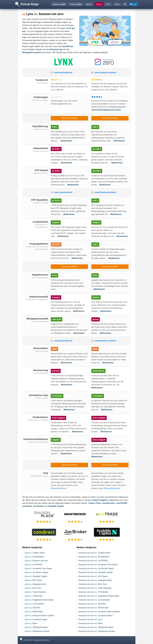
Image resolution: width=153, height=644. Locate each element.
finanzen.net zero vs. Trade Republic (95, 588)
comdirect (27, 506)
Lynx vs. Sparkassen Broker (37, 631)
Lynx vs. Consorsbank (34, 604)
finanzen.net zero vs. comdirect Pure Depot (98, 565)
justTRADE (122, 503)
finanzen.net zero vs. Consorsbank (94, 600)
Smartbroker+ (109, 503)
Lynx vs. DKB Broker (34, 612)
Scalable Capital (56, 506)
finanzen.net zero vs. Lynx (90, 619)
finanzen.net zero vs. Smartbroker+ (95, 557)
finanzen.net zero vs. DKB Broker (94, 608)
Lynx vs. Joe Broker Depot (36, 572)
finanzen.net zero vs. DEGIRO (92, 604)
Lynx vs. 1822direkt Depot (36, 627)
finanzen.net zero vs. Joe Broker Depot (96, 568)
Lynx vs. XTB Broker (34, 596)
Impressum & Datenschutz (42, 640)
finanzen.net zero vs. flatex (91, 623)
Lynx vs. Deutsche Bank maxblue (39, 616)
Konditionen (67, 46)
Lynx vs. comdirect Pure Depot (38, 568)
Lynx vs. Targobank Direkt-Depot (39, 600)
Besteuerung (56, 49)
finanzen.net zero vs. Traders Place (95, 553)
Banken (89, 4)
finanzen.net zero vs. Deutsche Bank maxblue (99, 612)
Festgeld (76, 4)
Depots (99, 4)
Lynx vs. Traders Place (35, 553)
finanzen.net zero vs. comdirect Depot (96, 616)
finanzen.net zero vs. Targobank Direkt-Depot (99, 596)
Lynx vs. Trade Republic (35, 592)
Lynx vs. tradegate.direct (35, 584)
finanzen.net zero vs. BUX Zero (93, 584)
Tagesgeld (59, 4)
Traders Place (95, 503)
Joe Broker (38, 506)
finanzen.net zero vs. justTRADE (93, 561)
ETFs (108, 4)
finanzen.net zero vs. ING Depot (93, 576)
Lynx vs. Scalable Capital (36, 576)
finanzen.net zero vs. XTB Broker (94, 592)
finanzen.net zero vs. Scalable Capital (96, 572)
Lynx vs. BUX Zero (33, 588)
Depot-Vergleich (100, 500)
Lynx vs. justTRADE (33, 565)
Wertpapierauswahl (32, 52)
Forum (117, 4)
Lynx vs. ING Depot (33, 580)
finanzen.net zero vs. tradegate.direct (95, 580)
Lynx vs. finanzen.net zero (36, 561)
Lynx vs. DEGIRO (32, 608)
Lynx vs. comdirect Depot (36, 619)
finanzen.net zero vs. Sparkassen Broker (97, 631)
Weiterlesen (66, 141)
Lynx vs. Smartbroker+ (35, 557)
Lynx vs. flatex (31, 623)
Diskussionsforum (59, 488)
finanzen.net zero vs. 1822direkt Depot (96, 627)
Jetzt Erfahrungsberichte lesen (106, 110)
